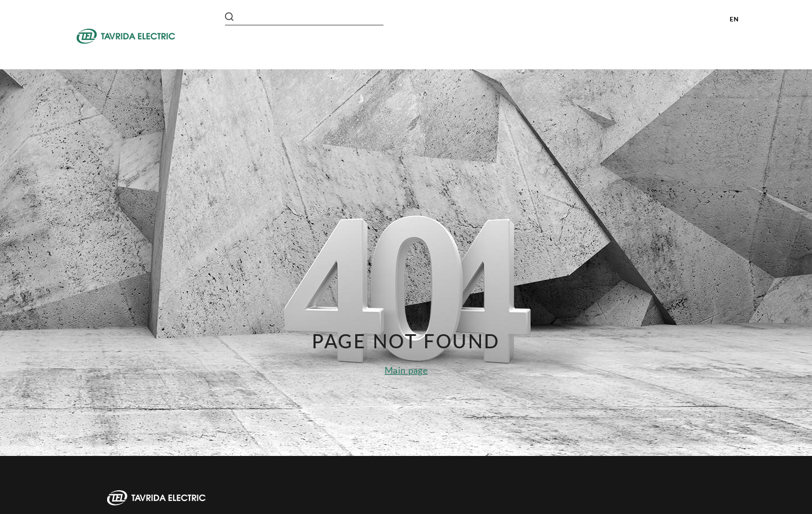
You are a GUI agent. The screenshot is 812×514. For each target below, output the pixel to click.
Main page (406, 370)
